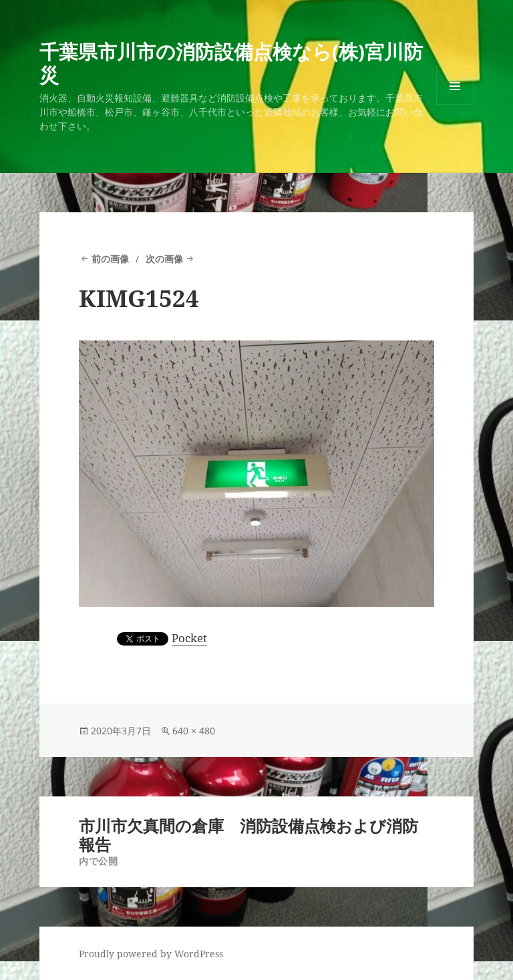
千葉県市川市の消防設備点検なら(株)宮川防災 (231, 63)
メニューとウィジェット (455, 104)
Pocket (189, 638)
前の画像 (110, 259)
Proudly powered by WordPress (151, 954)
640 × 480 (194, 731)
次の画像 (164, 259)
